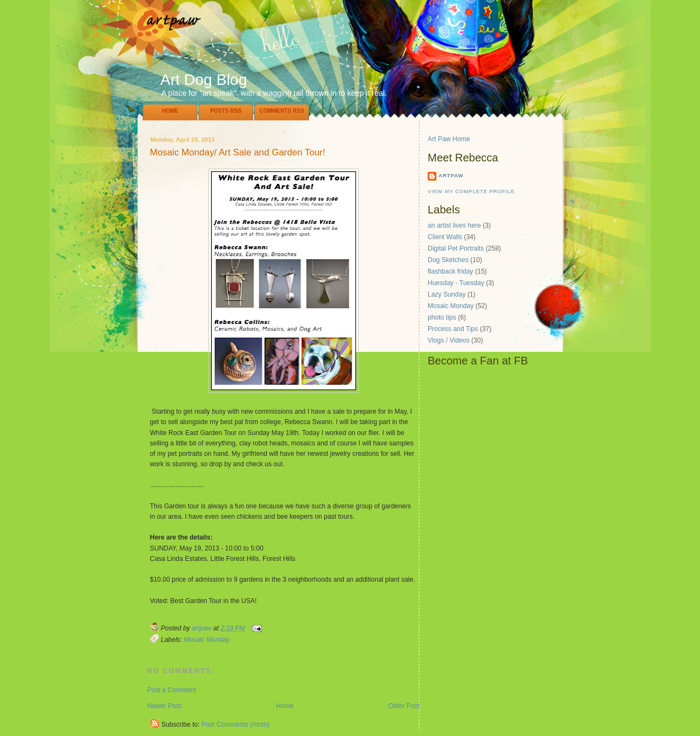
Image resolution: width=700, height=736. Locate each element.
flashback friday (450, 271)
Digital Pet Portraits (456, 248)
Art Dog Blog (204, 80)
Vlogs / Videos (449, 340)
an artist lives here (454, 225)
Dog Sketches (448, 260)
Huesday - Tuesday (456, 283)
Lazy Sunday (447, 294)
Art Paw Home (449, 139)
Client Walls (445, 237)
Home (170, 111)
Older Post (404, 706)
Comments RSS (282, 111)
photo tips (442, 317)
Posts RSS (226, 111)
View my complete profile (471, 192)
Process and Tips (453, 329)
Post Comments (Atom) (235, 725)
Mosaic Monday (207, 640)
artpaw (451, 176)
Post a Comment (171, 690)
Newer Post (164, 706)
